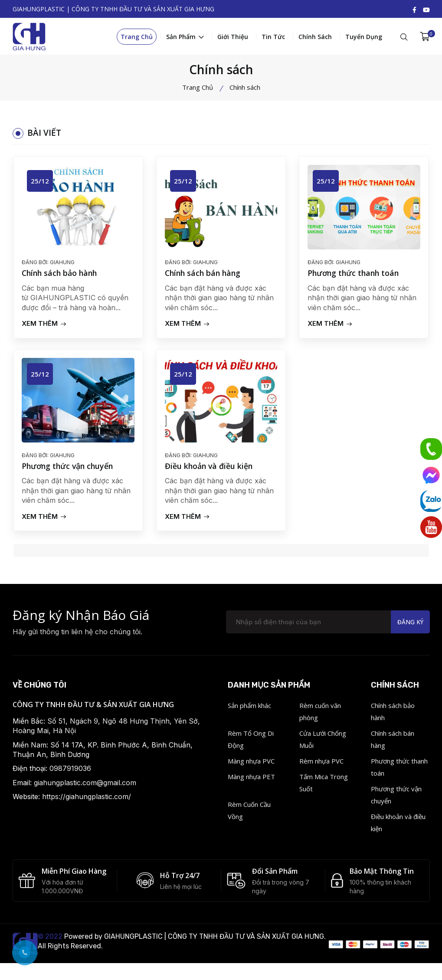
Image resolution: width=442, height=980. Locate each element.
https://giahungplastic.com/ (87, 800)
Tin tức (273, 38)
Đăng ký (410, 626)
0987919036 (70, 772)
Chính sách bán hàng (205, 276)
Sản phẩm (185, 38)
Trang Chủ (137, 38)
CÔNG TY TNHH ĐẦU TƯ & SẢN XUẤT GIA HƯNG (93, 708)
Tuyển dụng (364, 38)
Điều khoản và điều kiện (210, 469)
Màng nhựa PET (251, 780)
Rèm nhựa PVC (321, 765)
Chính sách (315, 38)
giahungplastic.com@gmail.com (85, 787)
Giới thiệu (233, 38)
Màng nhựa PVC (251, 765)
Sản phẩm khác (249, 709)
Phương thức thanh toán (355, 276)
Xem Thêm (45, 326)
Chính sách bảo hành (62, 276)
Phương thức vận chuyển (70, 469)
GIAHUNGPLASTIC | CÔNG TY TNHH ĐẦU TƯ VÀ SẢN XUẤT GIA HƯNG (214, 941)
